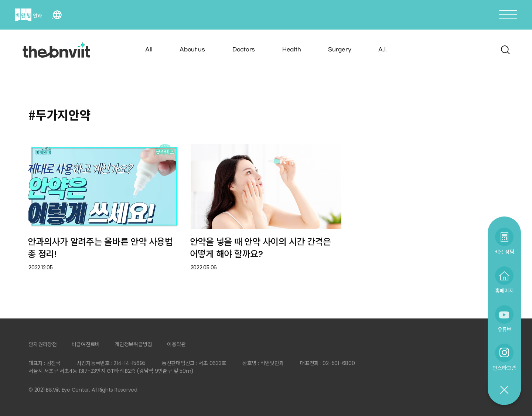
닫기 (504, 390)
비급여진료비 (86, 344)
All (149, 50)
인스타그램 (504, 368)
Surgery (340, 50)
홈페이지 (504, 291)
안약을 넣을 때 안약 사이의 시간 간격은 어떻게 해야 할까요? (261, 248)
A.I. (383, 50)
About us (192, 50)
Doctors (244, 50)
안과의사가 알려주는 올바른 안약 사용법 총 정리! (100, 248)
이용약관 (176, 344)
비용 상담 (504, 252)
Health (292, 50)
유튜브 (504, 329)
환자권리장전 (43, 344)
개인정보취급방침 (133, 344)
